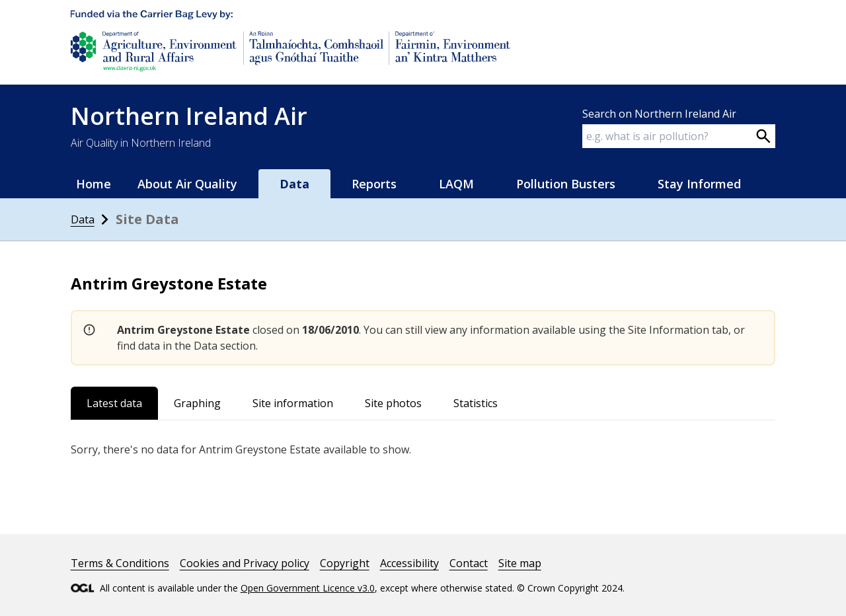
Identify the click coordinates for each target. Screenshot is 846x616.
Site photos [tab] (393, 403)
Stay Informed (699, 184)
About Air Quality (187, 184)
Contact (469, 563)
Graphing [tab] (197, 403)
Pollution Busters (566, 184)
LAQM (456, 184)
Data (294, 184)
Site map (520, 563)
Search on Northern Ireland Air (659, 114)
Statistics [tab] (476, 403)
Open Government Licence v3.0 (308, 588)
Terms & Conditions (120, 563)
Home (94, 184)
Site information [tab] (293, 403)
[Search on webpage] (763, 136)
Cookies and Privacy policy (245, 563)
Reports (374, 184)
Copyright (345, 563)
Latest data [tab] (114, 403)
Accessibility (409, 563)
